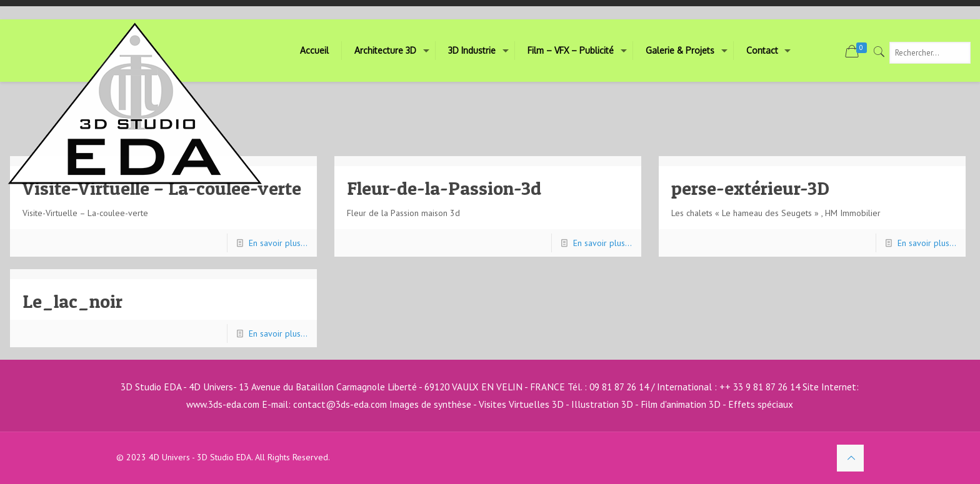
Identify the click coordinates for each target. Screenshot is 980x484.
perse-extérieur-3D (750, 188)
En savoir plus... (278, 243)
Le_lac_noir (72, 301)
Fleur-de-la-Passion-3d (444, 188)
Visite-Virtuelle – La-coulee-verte (162, 188)
